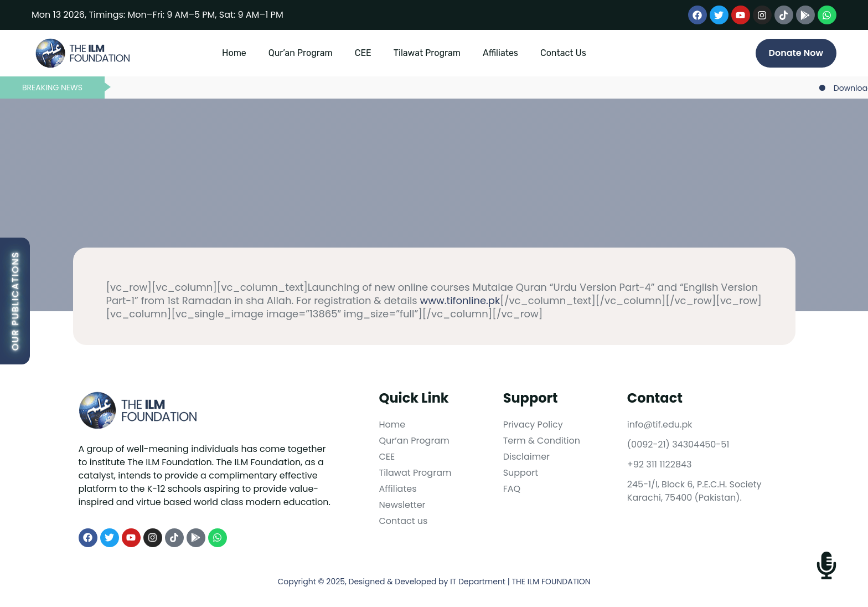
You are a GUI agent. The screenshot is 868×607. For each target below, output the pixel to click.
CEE (363, 53)
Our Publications (15, 301)
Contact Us (563, 53)
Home (234, 53)
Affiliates (500, 53)
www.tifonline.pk (460, 300)
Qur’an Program (301, 53)
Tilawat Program (427, 53)
